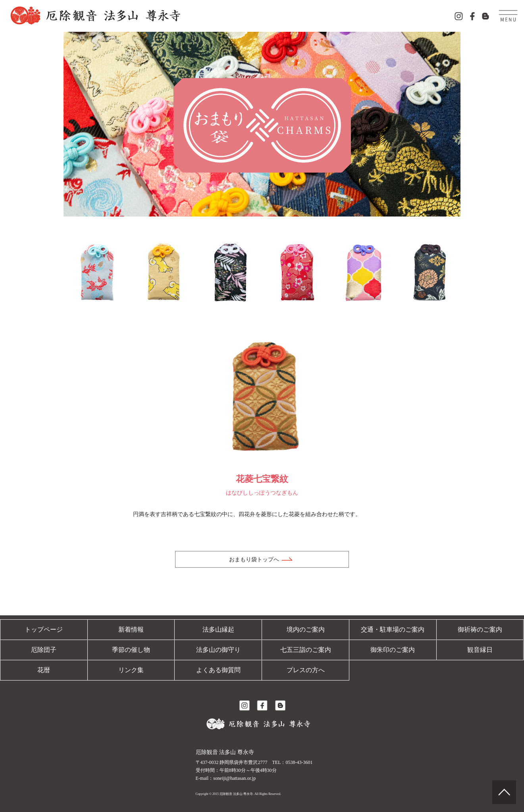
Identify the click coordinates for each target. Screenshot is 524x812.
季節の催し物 (131, 650)
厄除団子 (44, 650)
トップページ (44, 629)
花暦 (44, 670)
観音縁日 (480, 650)
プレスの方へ (306, 670)
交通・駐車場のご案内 (393, 629)
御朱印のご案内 (393, 650)
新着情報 (131, 629)
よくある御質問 (218, 670)
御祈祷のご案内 (480, 629)
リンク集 (131, 670)
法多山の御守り (218, 650)
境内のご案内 (306, 629)
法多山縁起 (218, 629)
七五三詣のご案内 (306, 650)
